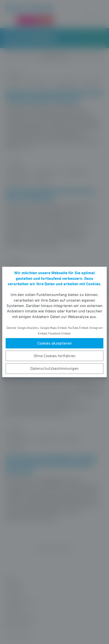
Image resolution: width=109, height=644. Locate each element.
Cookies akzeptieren (55, 343)
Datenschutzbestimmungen (54, 368)
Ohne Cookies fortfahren (55, 356)
